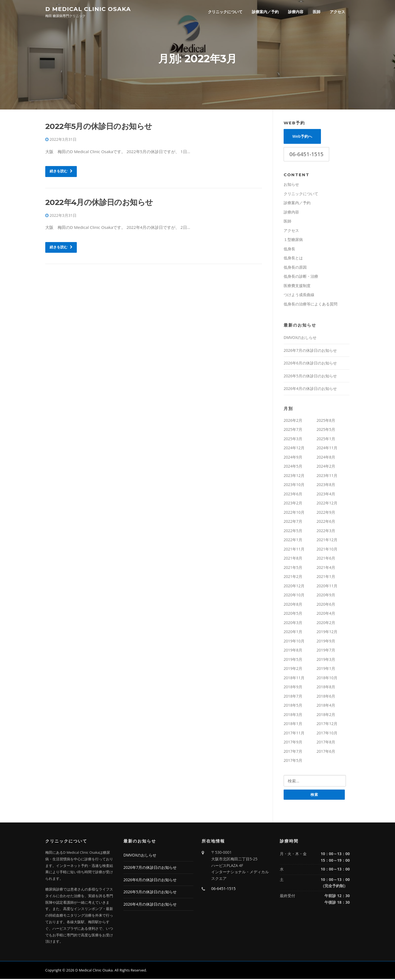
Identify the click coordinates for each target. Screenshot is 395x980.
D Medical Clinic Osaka (88, 9)
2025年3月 (293, 440)
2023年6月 (293, 495)
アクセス (337, 12)
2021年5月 (293, 568)
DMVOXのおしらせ (300, 338)
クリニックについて (225, 12)
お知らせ (291, 185)
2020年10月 (294, 596)
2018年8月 (326, 688)
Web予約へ (302, 137)
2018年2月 (326, 715)
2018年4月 (326, 706)
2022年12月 (327, 504)
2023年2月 (293, 504)
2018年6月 (326, 697)
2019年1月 (326, 669)
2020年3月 (293, 623)
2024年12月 (294, 449)
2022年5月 (293, 531)
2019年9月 (326, 642)
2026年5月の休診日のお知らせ (310, 377)
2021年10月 (327, 550)
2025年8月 (326, 421)
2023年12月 (294, 476)
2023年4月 (326, 495)
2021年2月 (293, 577)
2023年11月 (327, 476)
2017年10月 (327, 734)
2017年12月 (327, 724)
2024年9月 (293, 458)
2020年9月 (326, 596)
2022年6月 (326, 522)
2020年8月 (293, 605)
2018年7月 (293, 697)
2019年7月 (326, 651)
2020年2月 (326, 623)
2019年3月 (326, 660)
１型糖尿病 (293, 240)
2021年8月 (293, 559)
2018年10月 (327, 679)
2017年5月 (293, 761)
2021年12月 (327, 540)
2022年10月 (294, 513)
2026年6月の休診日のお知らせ (310, 364)
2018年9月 (293, 688)
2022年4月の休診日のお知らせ (99, 203)
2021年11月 (294, 550)
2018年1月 (293, 724)
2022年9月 (326, 513)
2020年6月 (326, 605)
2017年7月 (293, 752)
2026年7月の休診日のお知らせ (310, 351)
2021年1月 (326, 577)
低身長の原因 (295, 268)
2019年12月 (327, 632)
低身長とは (293, 259)
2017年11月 (294, 734)
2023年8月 (326, 485)
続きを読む (61, 172)
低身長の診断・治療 (301, 277)
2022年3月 (326, 531)
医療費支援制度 (297, 286)
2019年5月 (293, 660)
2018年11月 (294, 679)
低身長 (289, 250)
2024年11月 (327, 449)
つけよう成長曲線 (299, 295)
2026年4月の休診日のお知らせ (310, 389)
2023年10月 (294, 485)
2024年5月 (293, 467)
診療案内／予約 (265, 12)
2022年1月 (293, 540)
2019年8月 (293, 651)
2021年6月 (326, 559)
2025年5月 (326, 430)
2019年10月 (294, 642)
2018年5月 (293, 706)
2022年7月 (293, 522)
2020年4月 (326, 614)
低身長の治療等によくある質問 (311, 305)
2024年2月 (326, 467)
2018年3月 (293, 715)
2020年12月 (294, 587)
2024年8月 (326, 458)
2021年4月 (326, 568)
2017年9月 (293, 743)
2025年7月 (293, 430)
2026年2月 (293, 421)
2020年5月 (293, 614)
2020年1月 (293, 632)
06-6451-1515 (306, 155)
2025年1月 (326, 440)
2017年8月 (326, 743)
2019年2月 (293, 669)
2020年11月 (327, 587)
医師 (317, 12)
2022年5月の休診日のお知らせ (99, 127)
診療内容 (296, 12)
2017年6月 (326, 752)
